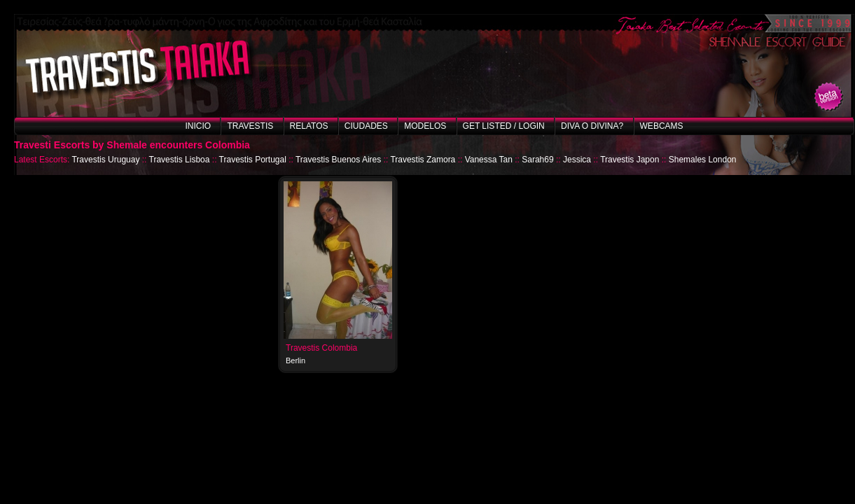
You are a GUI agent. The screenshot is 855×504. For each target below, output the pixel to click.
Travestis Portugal (253, 160)
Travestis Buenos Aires (338, 160)
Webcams (662, 126)
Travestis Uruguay (105, 160)
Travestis (250, 126)
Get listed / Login (504, 126)
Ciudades (366, 126)
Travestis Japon (630, 160)
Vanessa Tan (489, 160)
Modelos (425, 126)
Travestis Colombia (321, 348)
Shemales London (703, 160)
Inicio (198, 126)
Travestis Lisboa (180, 160)
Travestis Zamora (423, 160)
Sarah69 (537, 160)
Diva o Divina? (592, 126)
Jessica (577, 160)
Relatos (309, 126)
